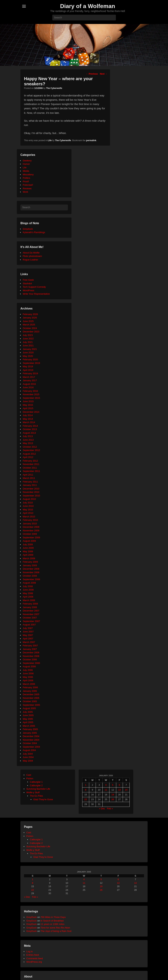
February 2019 (30, 373)
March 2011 (29, 478)
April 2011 (28, 475)
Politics (26, 178)
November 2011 (31, 464)
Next (104, 74)
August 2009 (29, 541)
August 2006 (29, 666)
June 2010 (28, 506)
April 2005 (28, 722)
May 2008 (28, 593)
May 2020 (28, 356)
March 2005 (29, 726)
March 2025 (29, 325)
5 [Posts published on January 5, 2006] (113, 785)
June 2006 (28, 673)
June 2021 (28, 346)
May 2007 (28, 635)
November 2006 (31, 656)
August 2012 (29, 454)
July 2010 (28, 503)
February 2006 (30, 687)
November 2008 (31, 572)
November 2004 (31, 740)
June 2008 (28, 590)
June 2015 (28, 401)
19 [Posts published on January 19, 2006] (113, 795)
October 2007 (30, 618)
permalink (91, 140)
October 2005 (30, 701)
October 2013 (30, 429)
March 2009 (29, 558)
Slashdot (27, 283)
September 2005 (31, 705)
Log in (29, 951)
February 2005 (30, 729)
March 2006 (29, 684)
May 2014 (28, 419)
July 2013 (28, 436)
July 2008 (28, 586)
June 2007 (28, 632)
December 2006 (31, 653)
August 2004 (29, 750)
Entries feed (33, 955)
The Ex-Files (36, 796)
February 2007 (30, 646)
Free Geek (28, 280)
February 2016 (30, 391)
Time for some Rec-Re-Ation (55, 928)
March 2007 (29, 642)
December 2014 (31, 412)
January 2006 (30, 691)
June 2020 (28, 353)
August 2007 (29, 625)
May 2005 (28, 719)
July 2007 (28, 628)
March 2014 (29, 422)
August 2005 (29, 708)
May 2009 (28, 551)
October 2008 (30, 576)
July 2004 (28, 754)
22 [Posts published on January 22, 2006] (86, 799)
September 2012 (31, 450)
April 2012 (28, 457)
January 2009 (30, 565)
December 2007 (31, 611)
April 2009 (28, 555)
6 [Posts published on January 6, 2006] (119, 785)
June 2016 (28, 387)
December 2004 (31, 736)
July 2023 (28, 335)
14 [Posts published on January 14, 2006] (126, 790)
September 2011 (31, 471)
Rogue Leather (30, 260)
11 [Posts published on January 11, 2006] (106, 790)
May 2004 (28, 761)
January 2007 (30, 649)
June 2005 (28, 715)
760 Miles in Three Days (53, 917)
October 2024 (30, 328)
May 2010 (28, 510)
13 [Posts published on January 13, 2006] (119, 790)
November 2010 (31, 492)
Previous (92, 74)
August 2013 (29, 433)
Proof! (26, 181)
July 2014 (28, 415)
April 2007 (28, 639)
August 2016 (29, 384)
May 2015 (28, 405)
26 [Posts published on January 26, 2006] (113, 799)
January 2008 (30, 607)
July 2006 (28, 670)
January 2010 (30, 524)
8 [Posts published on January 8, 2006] (86, 790)
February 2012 (30, 461)
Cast (29, 775)
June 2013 (28, 440)
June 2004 (28, 757)
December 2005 (31, 694)
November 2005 (31, 698)
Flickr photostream (32, 256)
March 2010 (29, 517)
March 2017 (29, 377)
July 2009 (28, 544)
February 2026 (30, 314)
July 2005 (28, 712)
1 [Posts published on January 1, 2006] (86, 785)
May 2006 (28, 677)
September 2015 (31, 398)
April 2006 (28, 680)
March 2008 (29, 600)
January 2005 (30, 733)
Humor (26, 164)
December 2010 (31, 489)
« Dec (102, 809)
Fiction (30, 778)
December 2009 (31, 527)
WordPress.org (34, 962)
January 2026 (30, 318)
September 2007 (31, 621)
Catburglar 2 (36, 785)
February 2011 (30, 482)
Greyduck (28, 229)
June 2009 (28, 548)
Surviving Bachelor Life (38, 789)
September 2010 (31, 496)
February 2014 (30, 426)
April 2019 (28, 370)
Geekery (27, 161)
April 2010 (28, 513)
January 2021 (30, 349)
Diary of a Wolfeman (87, 6)
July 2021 (28, 342)
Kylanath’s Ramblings (34, 232)
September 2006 (31, 663)
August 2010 (29, 499)
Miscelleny (28, 175)
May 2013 (28, 443)
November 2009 (31, 531)
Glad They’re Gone (43, 857)
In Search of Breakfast (52, 921)
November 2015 (31, 394)
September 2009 (31, 537)
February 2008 (30, 604)
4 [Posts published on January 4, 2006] (106, 785)
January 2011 (30, 485)
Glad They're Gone (43, 799)
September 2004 (31, 747)
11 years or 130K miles (52, 924)
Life (50, 140)
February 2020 (30, 359)
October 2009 (30, 534)
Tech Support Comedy (34, 287)
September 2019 (31, 363)
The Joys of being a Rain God (56, 931)
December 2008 (31, 569)
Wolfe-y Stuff (33, 792)
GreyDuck (32, 917)
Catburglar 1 (36, 782)
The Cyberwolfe (54, 88)
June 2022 (28, 339)
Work (25, 192)
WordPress (28, 290)
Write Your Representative (36, 294)
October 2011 (30, 468)
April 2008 (28, 597)
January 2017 (30, 380)
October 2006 (30, 660)
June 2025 (28, 321)
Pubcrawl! (28, 185)
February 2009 (30, 562)
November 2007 (31, 614)
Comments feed (35, 958)
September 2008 (31, 579)
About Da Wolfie (31, 253)
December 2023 (31, 332)
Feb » (110, 809)
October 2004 (30, 743)
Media (26, 171)
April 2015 (28, 408)
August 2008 (29, 583)
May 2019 (28, 366)
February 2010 (30, 520)
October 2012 (30, 447)
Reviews (27, 188)
